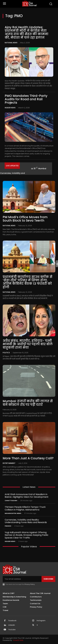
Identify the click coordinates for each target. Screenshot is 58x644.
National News (11, 43)
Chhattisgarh (11, 501)
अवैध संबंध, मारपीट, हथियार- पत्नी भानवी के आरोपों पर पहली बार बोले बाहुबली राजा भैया (28, 344)
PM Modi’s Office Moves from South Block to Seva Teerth (25, 219)
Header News (10, 108)
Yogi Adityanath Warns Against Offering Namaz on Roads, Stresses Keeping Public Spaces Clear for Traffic (27, 535)
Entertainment (9, 463)
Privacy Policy (30, 584)
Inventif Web (18, 640)
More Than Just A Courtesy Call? (28, 458)
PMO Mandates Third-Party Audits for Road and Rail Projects (26, 99)
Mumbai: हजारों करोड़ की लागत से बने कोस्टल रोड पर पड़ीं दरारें (28, 403)
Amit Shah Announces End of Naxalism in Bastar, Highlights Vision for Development (27, 496)
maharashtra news (13, 513)
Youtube (12, 630)
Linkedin (12, 625)
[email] (22, 579)
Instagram (41, 621)
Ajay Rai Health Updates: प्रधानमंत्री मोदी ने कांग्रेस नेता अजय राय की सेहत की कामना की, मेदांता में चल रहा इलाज (27, 32)
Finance (8, 526)
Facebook (12, 621)
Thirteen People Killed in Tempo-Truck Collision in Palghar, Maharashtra (25, 508)
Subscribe (48, 579)
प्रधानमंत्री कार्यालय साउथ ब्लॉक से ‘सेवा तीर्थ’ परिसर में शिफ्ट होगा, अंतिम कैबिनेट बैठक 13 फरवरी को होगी (28, 282)
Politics (6, 353)
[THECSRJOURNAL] (30, 4)
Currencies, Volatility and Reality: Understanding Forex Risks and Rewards (26, 521)
